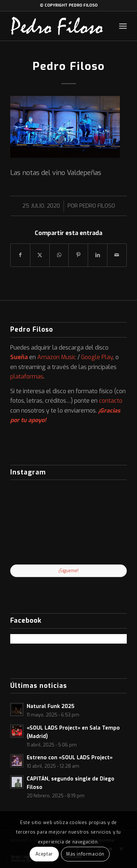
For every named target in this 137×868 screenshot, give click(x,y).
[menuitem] (123, 26)
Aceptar (44, 854)
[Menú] (123, 26)
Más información (85, 854)
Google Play (97, 357)
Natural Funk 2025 (51, 706)
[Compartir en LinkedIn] (98, 255)
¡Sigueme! (68, 571)
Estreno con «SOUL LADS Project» (70, 757)
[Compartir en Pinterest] (78, 255)
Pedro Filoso (97, 206)
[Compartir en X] (40, 255)
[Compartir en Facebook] (20, 255)
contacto (111, 401)
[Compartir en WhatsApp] (59, 255)
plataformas (27, 377)
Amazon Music (57, 357)
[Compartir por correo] (117, 255)
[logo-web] (57, 26)
